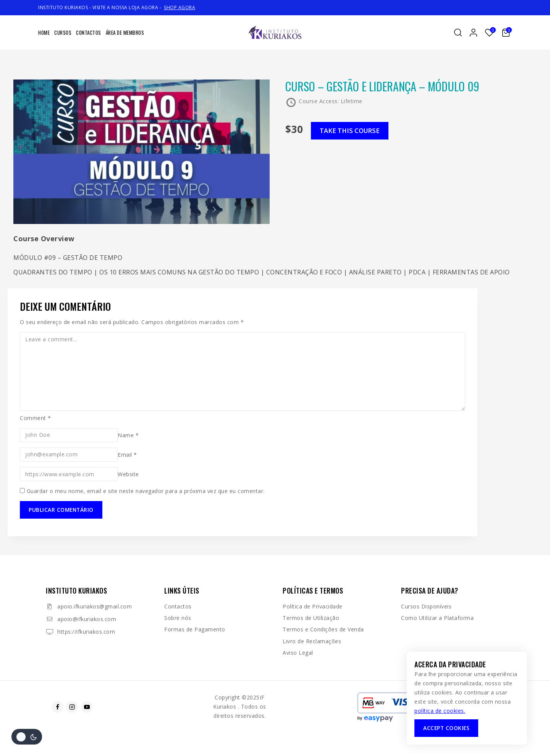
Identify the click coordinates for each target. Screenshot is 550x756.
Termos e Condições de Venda (323, 629)
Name (128, 435)
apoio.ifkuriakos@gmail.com (95, 606)
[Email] (69, 455)
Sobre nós (178, 618)
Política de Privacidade (313, 606)
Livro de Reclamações (312, 641)
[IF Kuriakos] (275, 33)
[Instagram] (72, 707)
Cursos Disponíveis (426, 606)
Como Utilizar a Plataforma (437, 618)
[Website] (69, 474)
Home (44, 32)
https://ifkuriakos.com (86, 632)
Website (128, 474)
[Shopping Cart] (507, 33)
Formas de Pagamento (195, 629)
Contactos (89, 32)
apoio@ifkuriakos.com (87, 619)
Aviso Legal (298, 653)
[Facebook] (57, 707)
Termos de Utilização (311, 618)
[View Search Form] (458, 32)
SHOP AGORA (180, 7)
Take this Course (352, 131)
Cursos (63, 32)
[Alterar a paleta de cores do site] (27, 737)
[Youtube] (87, 707)
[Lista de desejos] (490, 33)
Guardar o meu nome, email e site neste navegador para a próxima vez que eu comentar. (146, 491)
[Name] (69, 435)
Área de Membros (125, 32)
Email (127, 454)
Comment (36, 418)
